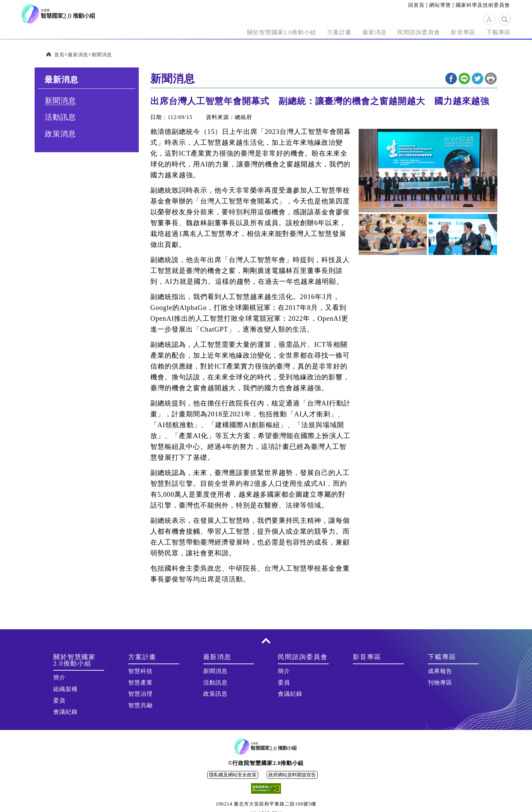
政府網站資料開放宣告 (292, 775)
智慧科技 (140, 672)
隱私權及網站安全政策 (233, 775)
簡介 (59, 678)
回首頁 (416, 5)
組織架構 (65, 690)
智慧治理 (140, 695)
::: (406, 5)
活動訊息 (60, 118)
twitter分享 (478, 79)
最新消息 (352, 32)
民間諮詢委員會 (404, 32)
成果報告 (440, 672)
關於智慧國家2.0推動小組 (243, 32)
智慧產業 (140, 683)
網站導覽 (440, 5)
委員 (59, 701)
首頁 (60, 55)
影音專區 (455, 32)
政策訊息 (215, 695)
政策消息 (60, 135)
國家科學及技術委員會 (483, 5)
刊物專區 (440, 683)
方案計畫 (311, 32)
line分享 (464, 79)
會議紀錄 (65, 712)
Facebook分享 (451, 79)
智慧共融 (140, 706)
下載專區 (496, 32)
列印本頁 (491, 79)
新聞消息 (107, 55)
